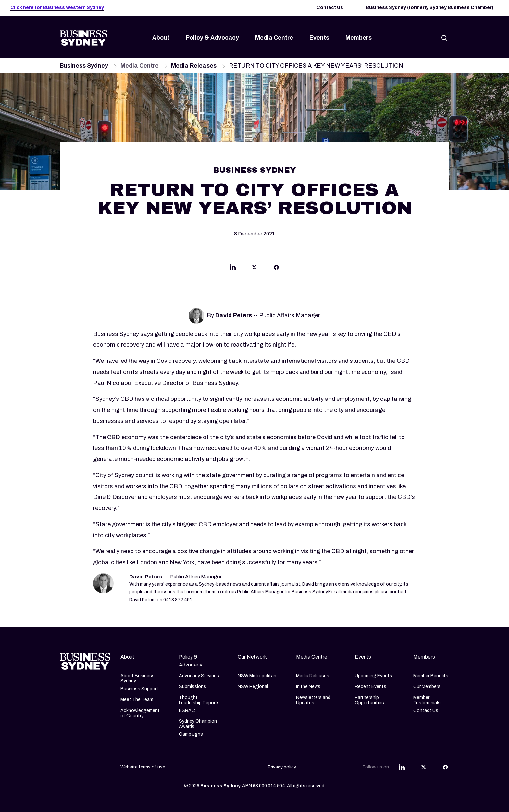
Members (359, 38)
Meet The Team (137, 699)
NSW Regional (253, 686)
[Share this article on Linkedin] (233, 269)
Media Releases (313, 676)
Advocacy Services (199, 676)
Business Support (139, 689)
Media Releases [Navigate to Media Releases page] (194, 66)
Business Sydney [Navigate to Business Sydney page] (84, 66)
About (161, 38)
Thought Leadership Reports (199, 700)
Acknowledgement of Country (140, 713)
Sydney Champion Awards (198, 724)
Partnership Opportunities (369, 700)
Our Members (427, 686)
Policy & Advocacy (212, 38)
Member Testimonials (427, 700)
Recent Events (371, 686)
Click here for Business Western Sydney (57, 8)
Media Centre (274, 38)
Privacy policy (282, 767)
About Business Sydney (137, 678)
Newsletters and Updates (313, 700)
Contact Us (330, 8)
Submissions (192, 686)
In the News (308, 686)
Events (319, 38)
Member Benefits (431, 676)
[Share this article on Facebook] (276, 269)
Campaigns (191, 734)
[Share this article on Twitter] (255, 269)
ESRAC (187, 710)
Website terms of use (143, 767)
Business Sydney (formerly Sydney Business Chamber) (430, 8)
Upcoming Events (373, 676)
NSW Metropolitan (257, 676)
